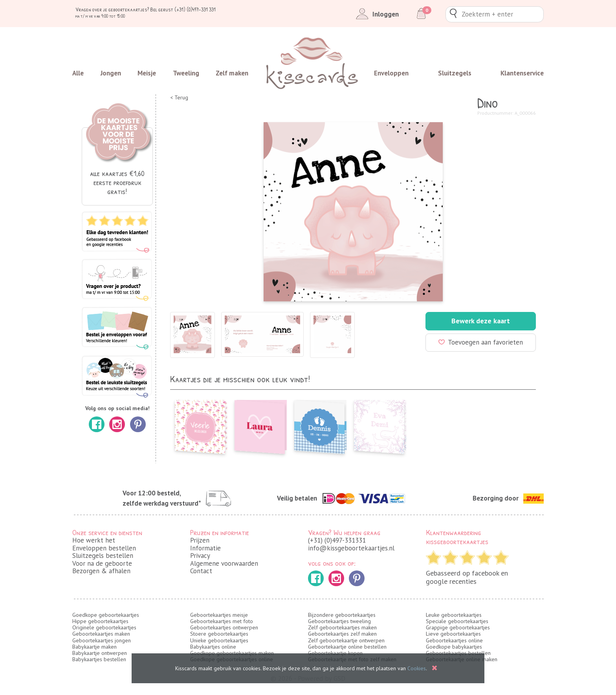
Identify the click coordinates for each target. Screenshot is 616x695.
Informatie (205, 548)
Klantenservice (522, 73)
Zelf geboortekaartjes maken (342, 627)
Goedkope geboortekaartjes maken (232, 653)
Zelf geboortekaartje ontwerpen (346, 640)
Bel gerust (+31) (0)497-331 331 (183, 9)
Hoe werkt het (94, 540)
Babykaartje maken (94, 647)
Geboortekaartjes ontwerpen (224, 627)
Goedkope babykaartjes (454, 647)
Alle (78, 73)
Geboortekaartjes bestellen (458, 653)
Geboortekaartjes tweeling (339, 621)
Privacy (200, 556)
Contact (201, 571)
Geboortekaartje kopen (335, 653)
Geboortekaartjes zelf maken (342, 634)
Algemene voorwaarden (224, 563)
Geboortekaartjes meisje (219, 615)
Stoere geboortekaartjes (219, 634)
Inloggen (376, 14)
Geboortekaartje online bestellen (347, 647)
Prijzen (200, 540)
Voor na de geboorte (102, 563)
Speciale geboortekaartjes (457, 621)
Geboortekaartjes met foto (222, 621)
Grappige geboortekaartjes (458, 627)
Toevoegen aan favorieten (481, 342)
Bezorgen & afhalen (101, 571)
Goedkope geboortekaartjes (106, 615)
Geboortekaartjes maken (101, 634)
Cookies (417, 668)
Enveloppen (391, 73)
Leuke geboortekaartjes (454, 615)
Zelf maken (232, 73)
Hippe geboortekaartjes (100, 621)
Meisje (147, 73)
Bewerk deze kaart (481, 321)
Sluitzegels (455, 73)
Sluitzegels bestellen (103, 556)
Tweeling (186, 73)
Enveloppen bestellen (104, 548)
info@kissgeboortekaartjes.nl (351, 548)
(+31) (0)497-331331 (337, 540)
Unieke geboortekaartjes (219, 640)
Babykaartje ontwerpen (100, 653)
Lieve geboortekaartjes (453, 634)
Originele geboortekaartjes (104, 627)
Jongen (111, 73)
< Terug (179, 98)
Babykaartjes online (213, 647)
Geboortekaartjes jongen (102, 640)
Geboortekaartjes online (454, 640)
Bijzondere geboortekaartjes (342, 615)
